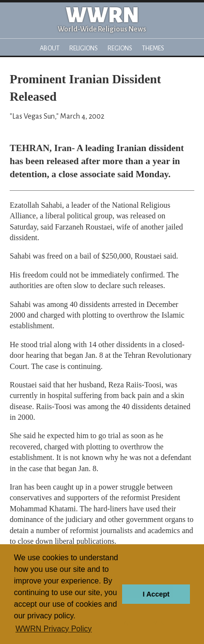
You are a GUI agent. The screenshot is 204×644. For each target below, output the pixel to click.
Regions (120, 48)
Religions (84, 48)
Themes (153, 48)
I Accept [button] (156, 594)
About (50, 48)
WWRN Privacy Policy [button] (54, 629)
